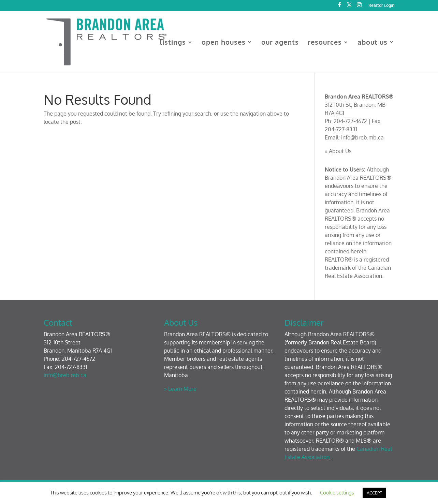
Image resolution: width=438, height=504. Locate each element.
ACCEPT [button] (374, 493)
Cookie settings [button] (337, 493)
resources (325, 43)
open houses (224, 43)
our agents (280, 43)
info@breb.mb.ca (362, 137)
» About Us (338, 151)
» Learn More (180, 389)
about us (373, 43)
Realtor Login (381, 6)
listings (173, 43)
